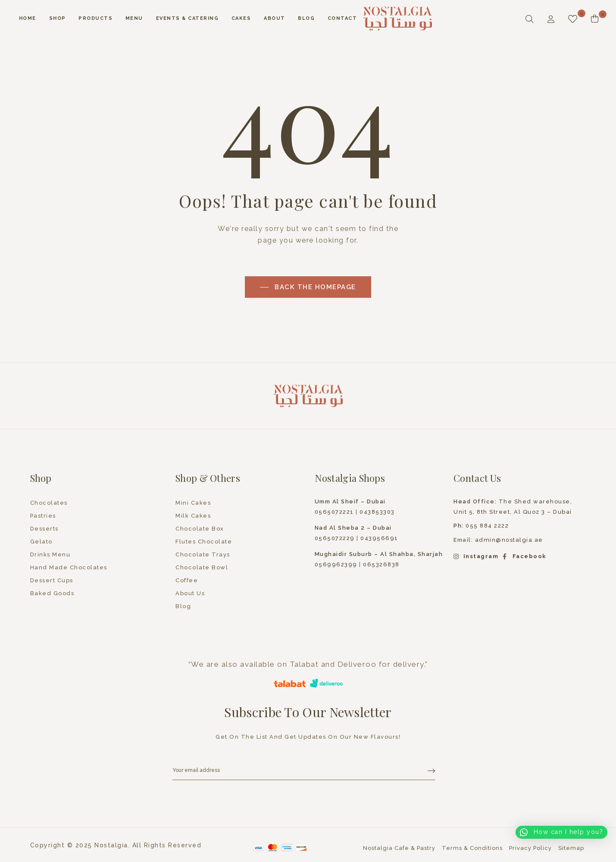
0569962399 (336, 564)
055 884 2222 (481, 526)
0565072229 (335, 538)
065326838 (381, 564)
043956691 (379, 538)
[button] (561, 832)
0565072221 (334, 512)
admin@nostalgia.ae (509, 540)
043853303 (377, 512)
